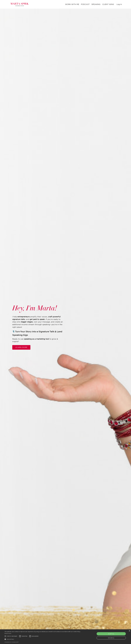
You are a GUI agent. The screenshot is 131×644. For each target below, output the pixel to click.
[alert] (65, 637)
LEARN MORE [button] (21, 347)
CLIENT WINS (108, 4)
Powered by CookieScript (12, 642)
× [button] (129, 631)
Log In (119, 4)
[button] (44, 639)
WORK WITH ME (72, 4)
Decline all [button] (111, 638)
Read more (8, 633)
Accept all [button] (111, 634)
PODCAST (85, 4)
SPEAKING (96, 4)
